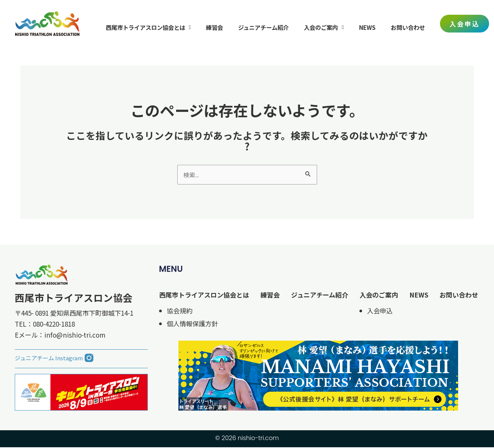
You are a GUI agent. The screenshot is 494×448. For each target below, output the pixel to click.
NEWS (367, 27)
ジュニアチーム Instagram (49, 359)
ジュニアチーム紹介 (263, 27)
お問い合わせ (408, 27)
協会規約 (180, 311)
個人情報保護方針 (192, 324)
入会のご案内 (324, 27)
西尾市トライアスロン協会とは (149, 27)
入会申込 (380, 311)
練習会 (214, 27)
